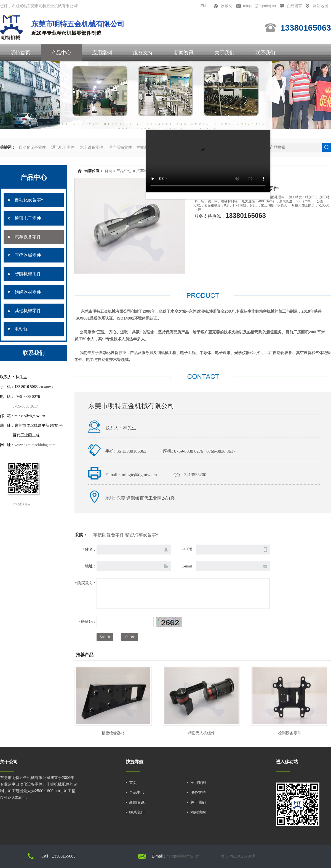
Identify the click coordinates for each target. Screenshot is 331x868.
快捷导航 (135, 762)
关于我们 (225, 53)
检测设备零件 (290, 733)
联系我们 (265, 53)
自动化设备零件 (32, 147)
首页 (108, 171)
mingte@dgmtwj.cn (259, 6)
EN (203, 6)
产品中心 (61, 53)
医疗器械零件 (120, 147)
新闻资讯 (184, 53)
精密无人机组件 (201, 733)
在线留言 (294, 6)
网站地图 (321, 6)
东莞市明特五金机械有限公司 (131, 406)
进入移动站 (287, 762)
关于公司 (9, 762)
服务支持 (143, 53)
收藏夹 (226, 6)
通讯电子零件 (63, 147)
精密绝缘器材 (113, 733)
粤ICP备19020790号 (238, 856)
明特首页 (20, 53)
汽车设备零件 (92, 147)
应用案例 (102, 53)
